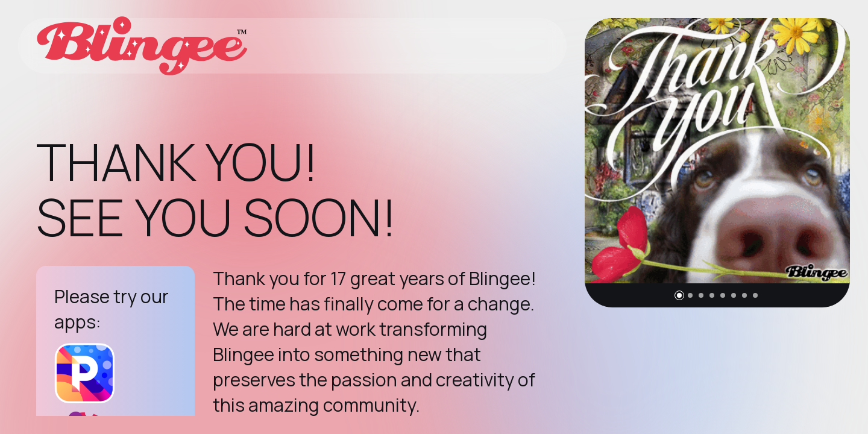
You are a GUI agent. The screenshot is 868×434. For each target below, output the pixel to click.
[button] (679, 295)
